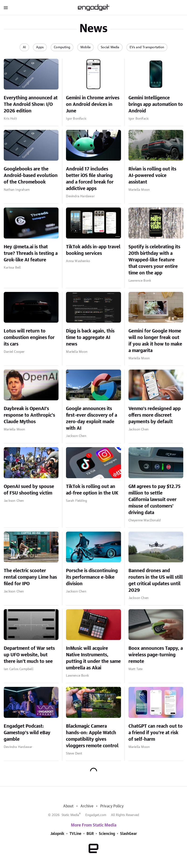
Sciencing (107, 834)
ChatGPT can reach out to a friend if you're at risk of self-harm (156, 733)
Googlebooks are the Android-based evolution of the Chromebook (31, 176)
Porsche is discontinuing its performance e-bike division (92, 577)
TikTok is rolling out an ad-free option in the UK (92, 490)
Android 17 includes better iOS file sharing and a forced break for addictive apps (90, 179)
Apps (40, 47)
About (68, 806)
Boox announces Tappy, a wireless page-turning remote (156, 655)
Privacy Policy (112, 806)
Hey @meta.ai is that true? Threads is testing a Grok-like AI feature (31, 253)
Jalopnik (57, 834)
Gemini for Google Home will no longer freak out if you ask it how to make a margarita (155, 341)
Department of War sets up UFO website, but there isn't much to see (29, 655)
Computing (62, 47)
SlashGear (128, 834)
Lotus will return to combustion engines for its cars (29, 338)
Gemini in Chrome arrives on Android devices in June (93, 104)
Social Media (110, 47)
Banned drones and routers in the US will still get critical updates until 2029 (156, 581)
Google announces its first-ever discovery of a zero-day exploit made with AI (92, 418)
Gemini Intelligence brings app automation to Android (156, 104)
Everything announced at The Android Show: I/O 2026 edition (31, 104)
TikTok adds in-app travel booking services (93, 250)
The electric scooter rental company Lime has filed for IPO (30, 577)
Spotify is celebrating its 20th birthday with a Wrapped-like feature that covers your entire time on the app (154, 260)
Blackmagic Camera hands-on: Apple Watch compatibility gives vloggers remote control (92, 736)
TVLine (75, 834)
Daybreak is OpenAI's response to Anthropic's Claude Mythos (29, 415)
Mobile (85, 47)
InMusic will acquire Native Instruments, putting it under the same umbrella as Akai (93, 658)
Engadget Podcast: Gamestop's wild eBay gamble (27, 733)
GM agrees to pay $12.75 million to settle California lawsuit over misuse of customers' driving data (154, 500)
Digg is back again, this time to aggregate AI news (90, 338)
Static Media (70, 815)
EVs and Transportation (147, 47)
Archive (87, 806)
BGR (90, 834)
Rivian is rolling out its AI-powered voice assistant (152, 176)
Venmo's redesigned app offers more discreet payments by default (155, 415)
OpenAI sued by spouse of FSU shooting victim (29, 490)
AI (24, 47)
